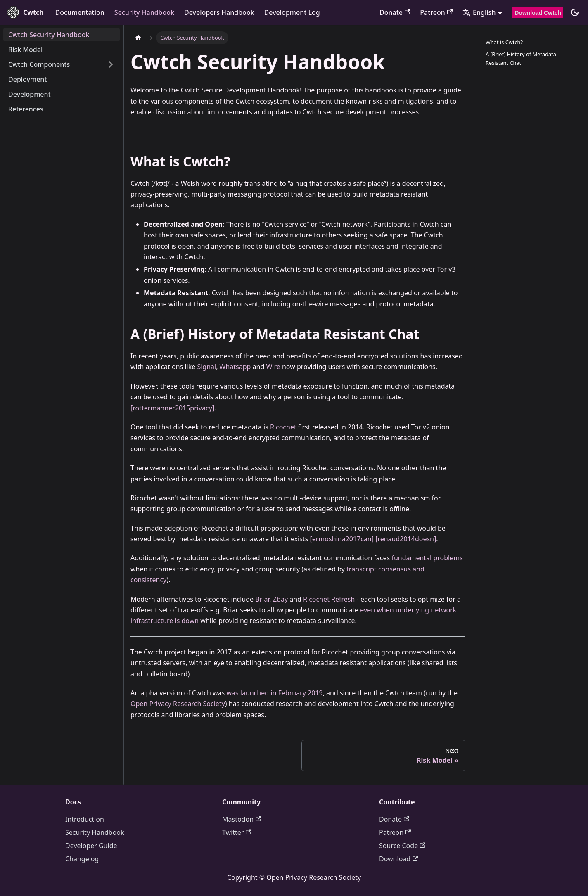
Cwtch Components (39, 64)
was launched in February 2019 (274, 693)
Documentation (80, 12)
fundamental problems (427, 558)
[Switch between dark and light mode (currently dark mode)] (575, 12)
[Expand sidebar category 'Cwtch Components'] (111, 64)
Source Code (402, 846)
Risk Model (25, 50)
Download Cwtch (538, 13)
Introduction (85, 819)
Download (398, 859)
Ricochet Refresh (329, 599)
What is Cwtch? (504, 42)
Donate (395, 12)
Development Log (292, 12)
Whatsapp (235, 367)
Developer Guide (91, 846)
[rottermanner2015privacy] (172, 408)
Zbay (280, 599)
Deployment (28, 79)
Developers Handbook (219, 12)
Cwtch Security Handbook (49, 35)
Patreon (436, 12)
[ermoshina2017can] (342, 539)
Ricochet (283, 427)
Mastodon (242, 819)
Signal (206, 367)
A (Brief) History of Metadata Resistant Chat (521, 58)
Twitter (237, 832)
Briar (262, 599)
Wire (273, 367)
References (26, 109)
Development (30, 94)
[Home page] (138, 38)
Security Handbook (144, 12)
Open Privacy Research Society (178, 704)
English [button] (479, 12)
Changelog (82, 859)
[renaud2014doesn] (406, 539)
